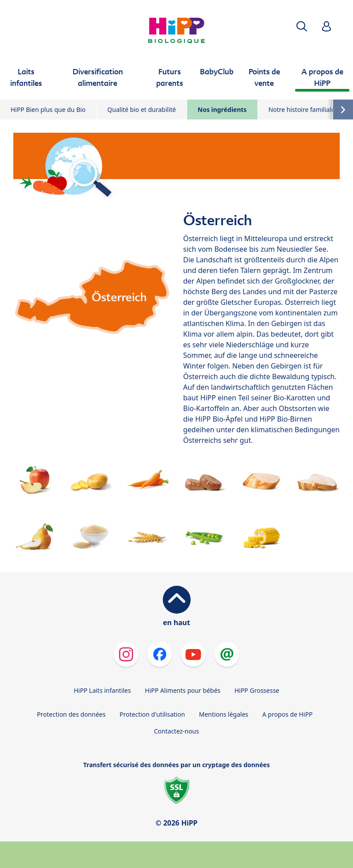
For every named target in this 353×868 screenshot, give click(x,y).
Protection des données (71, 714)
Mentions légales (224, 714)
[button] (302, 26)
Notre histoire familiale (302, 109)
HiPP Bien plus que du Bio (48, 109)
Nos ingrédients (222, 109)
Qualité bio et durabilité (142, 109)
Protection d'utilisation (152, 714)
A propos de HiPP (288, 714)
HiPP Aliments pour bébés (183, 690)
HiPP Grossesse (257, 690)
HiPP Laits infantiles (102, 690)
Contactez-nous (176, 731)
